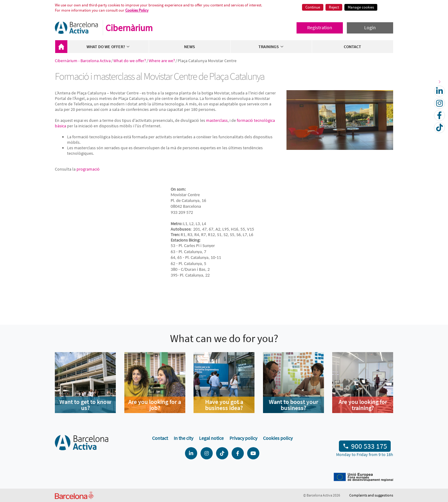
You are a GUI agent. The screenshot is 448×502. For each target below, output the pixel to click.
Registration (320, 27)
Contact (352, 47)
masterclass (217, 120)
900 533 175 (369, 446)
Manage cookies (361, 7)
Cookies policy (278, 438)
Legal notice (211, 438)
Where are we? (162, 61)
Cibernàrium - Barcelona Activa (61, 47)
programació (88, 169)
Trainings (271, 47)
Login (370, 27)
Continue (313, 7)
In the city (183, 438)
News (190, 47)
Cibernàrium (129, 28)
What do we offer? (108, 47)
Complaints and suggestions (371, 495)
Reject (334, 7)
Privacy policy (243, 438)
